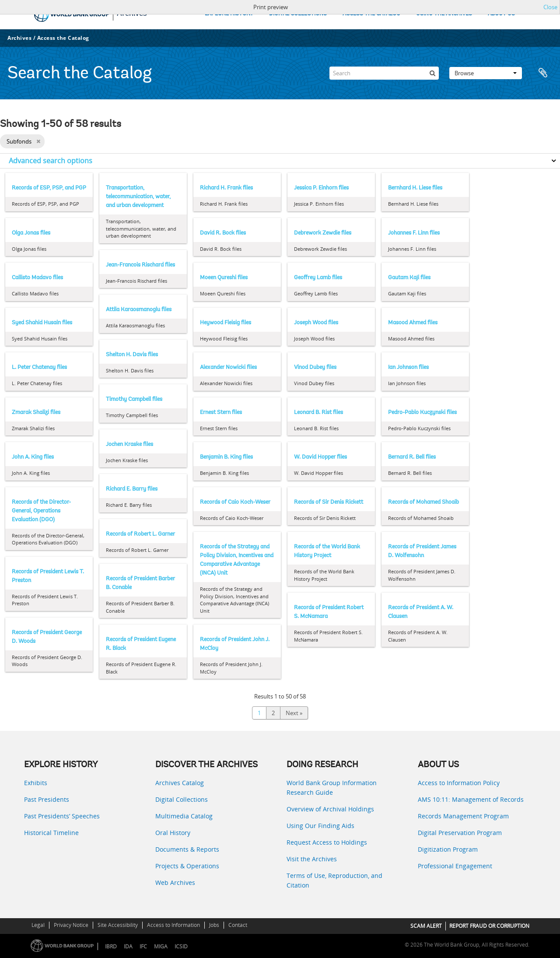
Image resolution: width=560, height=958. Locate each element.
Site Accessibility (118, 925)
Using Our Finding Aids (320, 826)
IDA (128, 946)
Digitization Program (448, 849)
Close (550, 7)
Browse (486, 73)
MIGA (161, 946)
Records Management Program (463, 816)
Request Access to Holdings (327, 842)
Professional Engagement (455, 866)
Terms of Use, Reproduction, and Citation (334, 880)
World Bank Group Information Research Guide (332, 788)
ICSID (181, 946)
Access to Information (173, 925)
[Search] (384, 73)
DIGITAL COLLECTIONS (298, 14)
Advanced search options (51, 161)
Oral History (173, 833)
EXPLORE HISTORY (229, 14)
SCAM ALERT (426, 926)
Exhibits (36, 783)
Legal (38, 925)
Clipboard (543, 73)
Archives (19, 38)
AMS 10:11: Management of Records (471, 799)
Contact (238, 925)
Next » (294, 713)
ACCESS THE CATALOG (371, 14)
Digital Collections (182, 799)
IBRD (111, 946)
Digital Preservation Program (460, 833)
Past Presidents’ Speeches (62, 816)
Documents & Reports (187, 849)
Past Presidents (47, 799)
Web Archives (175, 883)
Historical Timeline (51, 833)
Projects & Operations (187, 866)
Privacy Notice (71, 925)
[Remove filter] (38, 141)
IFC (143, 946)
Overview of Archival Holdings (330, 809)
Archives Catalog (180, 783)
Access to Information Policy (459, 783)
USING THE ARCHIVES (444, 14)
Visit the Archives (312, 859)
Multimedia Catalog (184, 816)
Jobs (214, 925)
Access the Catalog (63, 38)
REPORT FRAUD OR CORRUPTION (489, 926)
